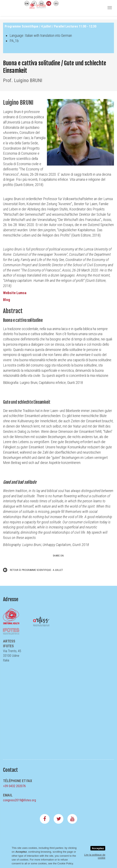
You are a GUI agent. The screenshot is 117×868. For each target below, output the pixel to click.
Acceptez (98, 848)
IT (34, 3)
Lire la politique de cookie (95, 856)
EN (27, 3)
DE (42, 3)
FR (49, 3)
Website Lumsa (15, 293)
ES (56, 3)
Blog (7, 300)
